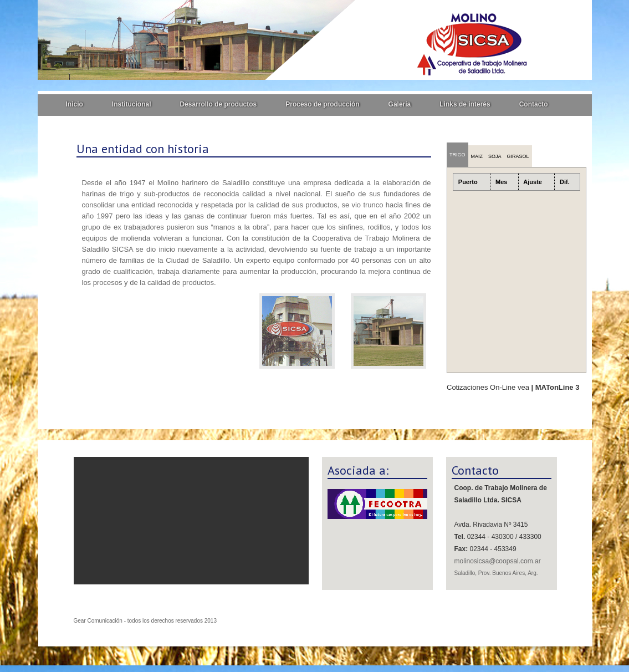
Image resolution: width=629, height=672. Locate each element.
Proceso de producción (322, 104)
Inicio (75, 104)
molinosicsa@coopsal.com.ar (498, 561)
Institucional (132, 104)
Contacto (534, 104)
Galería (400, 104)
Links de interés (465, 104)
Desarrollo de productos (219, 104)
